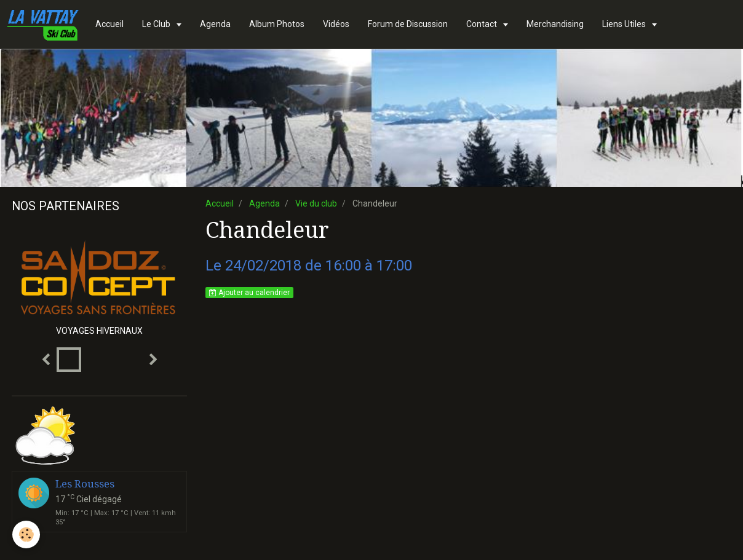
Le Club (157, 24)
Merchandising (555, 24)
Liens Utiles (625, 24)
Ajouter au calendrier (249, 293)
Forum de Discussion (408, 24)
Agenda (215, 24)
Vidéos (336, 24)
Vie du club (316, 203)
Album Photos (277, 24)
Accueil (109, 24)
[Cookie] (26, 534)
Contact (483, 24)
